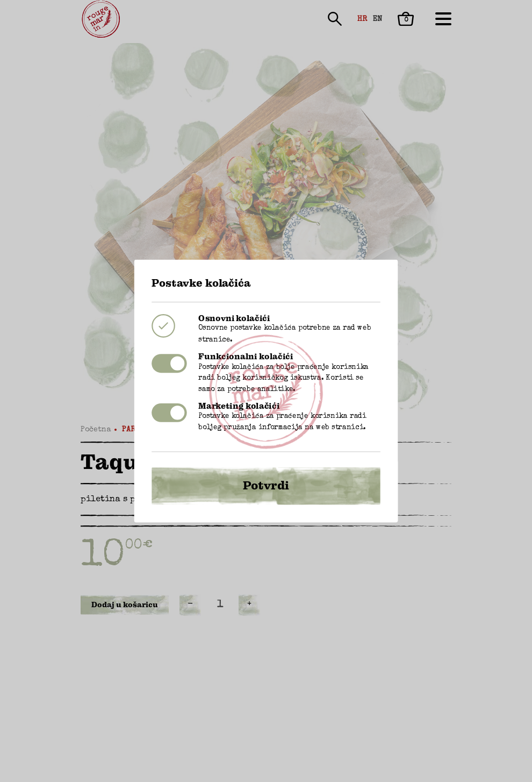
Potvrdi (266, 477)
